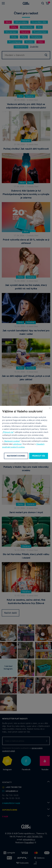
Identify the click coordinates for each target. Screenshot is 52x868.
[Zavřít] (50, 408)
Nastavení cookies (12, 441)
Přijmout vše (8, 432)
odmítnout (17, 444)
